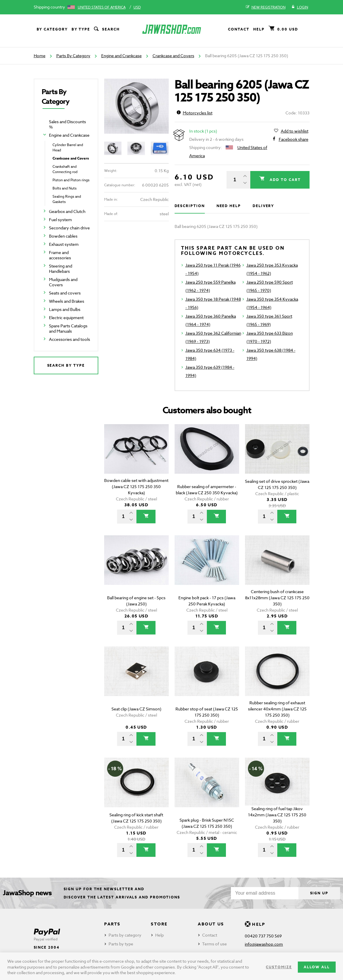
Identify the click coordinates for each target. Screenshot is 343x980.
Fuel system (60, 220)
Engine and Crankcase (121, 56)
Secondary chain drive (69, 228)
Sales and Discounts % (67, 124)
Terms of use (214, 944)
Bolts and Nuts (65, 188)
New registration (266, 7)
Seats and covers (65, 293)
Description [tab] (190, 206)
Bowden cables (63, 236)
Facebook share (294, 139)
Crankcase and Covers (173, 56)
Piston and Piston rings (71, 180)
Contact (239, 29)
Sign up (319, 893)
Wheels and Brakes (67, 301)
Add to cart (284, 180)
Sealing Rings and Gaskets (67, 199)
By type (81, 29)
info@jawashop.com (264, 944)
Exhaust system (64, 244)
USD (137, 7)
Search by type (66, 365)
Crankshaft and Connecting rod (65, 169)
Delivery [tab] (263, 206)
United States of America (102, 7)
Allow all (317, 967)
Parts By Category (73, 56)
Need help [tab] (229, 206)
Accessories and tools (70, 339)
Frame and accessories (60, 255)
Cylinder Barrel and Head (68, 147)
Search (106, 29)
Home (40, 56)
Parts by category (125, 935)
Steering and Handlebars (61, 269)
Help (259, 29)
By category (52, 29)
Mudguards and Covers (63, 282)
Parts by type (121, 944)
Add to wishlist (295, 131)
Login (300, 7)
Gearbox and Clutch (67, 211)
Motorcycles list (195, 113)
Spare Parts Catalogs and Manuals (68, 328)
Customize (279, 967)
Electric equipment (66, 318)
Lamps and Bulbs (65, 309)
